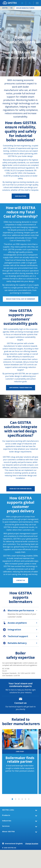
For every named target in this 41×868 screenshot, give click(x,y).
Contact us (20, 703)
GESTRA (5, 8)
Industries (7, 821)
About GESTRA (8, 831)
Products (6, 815)
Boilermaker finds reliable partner (20, 760)
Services (6, 826)
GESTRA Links (8, 810)
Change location (32, 844)
